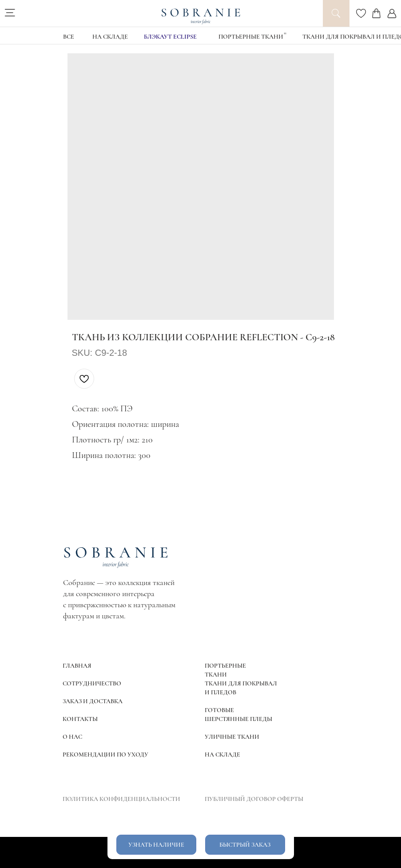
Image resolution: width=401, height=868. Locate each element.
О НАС (72, 737)
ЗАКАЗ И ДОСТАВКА (93, 701)
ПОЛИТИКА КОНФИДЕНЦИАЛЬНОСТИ (121, 799)
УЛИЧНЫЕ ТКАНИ (232, 737)
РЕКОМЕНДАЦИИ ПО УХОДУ (105, 755)
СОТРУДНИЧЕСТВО (92, 683)
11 (285, 33)
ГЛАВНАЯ (77, 666)
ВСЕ (69, 37)
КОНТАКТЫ (80, 719)
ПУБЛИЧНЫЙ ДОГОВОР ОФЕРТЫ (254, 799)
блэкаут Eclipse (170, 37)
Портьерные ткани (251, 37)
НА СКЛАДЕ (110, 37)
